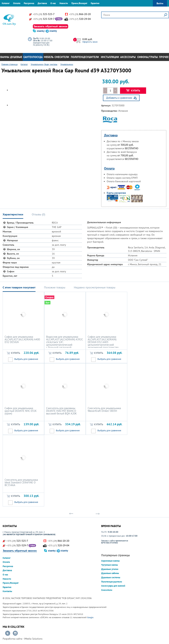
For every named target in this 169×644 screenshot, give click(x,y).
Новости (64, 3)
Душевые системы (111, 577)
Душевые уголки (110, 569)
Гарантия (95, 3)
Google (90, 617)
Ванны (5, 57)
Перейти (8, 633)
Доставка (42, 3)
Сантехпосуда (33, 57)
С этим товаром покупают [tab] (19, 287)
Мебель (49, 57)
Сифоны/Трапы (148, 57)
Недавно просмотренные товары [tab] (95, 287)
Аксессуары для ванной (113, 586)
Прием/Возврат (79, 3)
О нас (53, 3)
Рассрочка (29, 3)
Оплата (17, 3)
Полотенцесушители (85, 57)
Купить (133, 91)
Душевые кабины (110, 573)
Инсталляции (110, 57)
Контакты (6, 10)
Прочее (164, 57)
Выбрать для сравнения (26, 359)
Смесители (62, 57)
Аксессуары (128, 57)
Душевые (16, 57)
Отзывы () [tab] (38, 214)
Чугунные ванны (110, 565)
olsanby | (41, 31)
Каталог (6, 3)
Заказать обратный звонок (51, 26)
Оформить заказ (90, 42)
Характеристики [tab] (13, 214)
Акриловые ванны (110, 561)
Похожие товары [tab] (55, 287)
